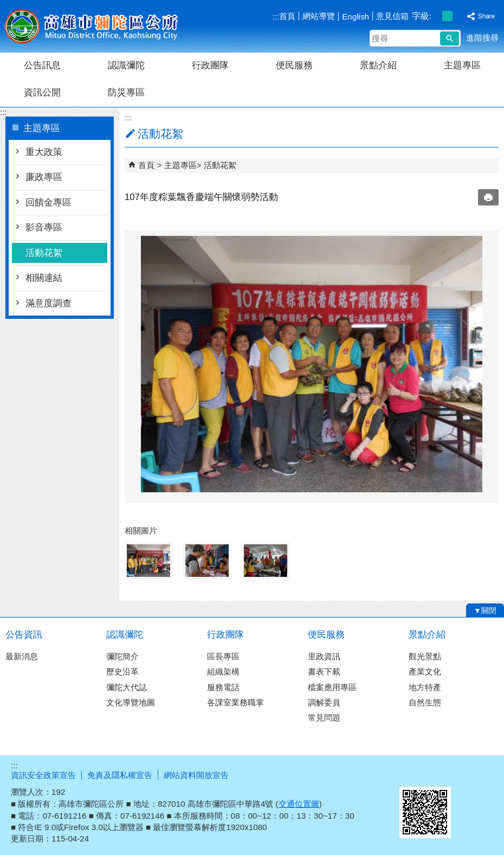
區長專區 (223, 656)
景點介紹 (378, 65)
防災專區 (126, 92)
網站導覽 (319, 16)
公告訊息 (42, 65)
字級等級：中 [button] (447, 16)
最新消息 (22, 656)
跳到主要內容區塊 (6, 6)
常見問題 (324, 718)
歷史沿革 (122, 671)
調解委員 (324, 702)
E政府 (411, 773)
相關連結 (44, 278)
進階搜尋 (482, 38)
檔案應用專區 (332, 687)
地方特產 (425, 687)
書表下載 (324, 671)
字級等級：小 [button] (436, 16)
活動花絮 (44, 253)
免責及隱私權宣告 (120, 775)
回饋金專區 (49, 202)
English (356, 17)
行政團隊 (210, 65)
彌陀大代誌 (127, 687)
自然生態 (425, 702)
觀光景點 (425, 656)
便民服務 (294, 65)
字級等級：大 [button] (459, 16)
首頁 (287, 16)
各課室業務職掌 (235, 702)
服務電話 (223, 687)
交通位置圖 (299, 804)
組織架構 (223, 671)
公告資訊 (24, 635)
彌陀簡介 (122, 656)
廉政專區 (44, 177)
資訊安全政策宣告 (43, 775)
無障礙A (465, 774)
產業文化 (425, 671)
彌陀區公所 (92, 26)
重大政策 (44, 152)
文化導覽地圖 (131, 702)
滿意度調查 (49, 303)
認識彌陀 (126, 65)
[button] (450, 38)
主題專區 (462, 65)
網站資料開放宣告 (196, 775)
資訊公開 (42, 92)
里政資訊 (324, 656)
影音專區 (44, 227)
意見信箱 (392, 16)
